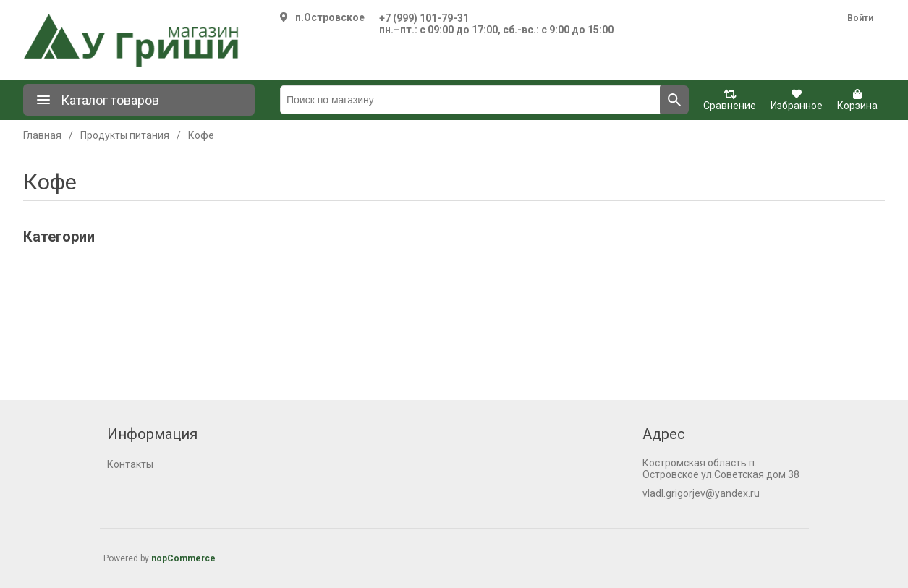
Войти (860, 18)
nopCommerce (183, 558)
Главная (42, 135)
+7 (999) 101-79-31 (424, 18)
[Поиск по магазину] (470, 100)
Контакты (130, 464)
